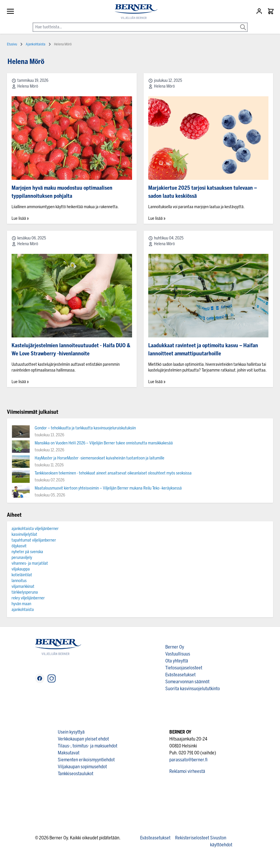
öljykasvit (19, 546)
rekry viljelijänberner (28, 598)
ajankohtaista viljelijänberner (35, 529)
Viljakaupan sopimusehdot (82, 767)
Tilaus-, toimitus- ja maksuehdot (88, 746)
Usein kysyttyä (71, 732)
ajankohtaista (23, 610)
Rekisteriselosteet (192, 838)
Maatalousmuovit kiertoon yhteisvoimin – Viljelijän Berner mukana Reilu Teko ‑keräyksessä (108, 488)
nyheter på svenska (27, 552)
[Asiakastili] (260, 11)
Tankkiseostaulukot (76, 774)
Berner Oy (175, 647)
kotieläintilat (22, 575)
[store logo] (134, 12)
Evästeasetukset (180, 675)
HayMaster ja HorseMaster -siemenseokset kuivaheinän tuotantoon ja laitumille (100, 458)
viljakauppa (21, 569)
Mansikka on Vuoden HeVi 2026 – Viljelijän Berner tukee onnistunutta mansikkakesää (104, 443)
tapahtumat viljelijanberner (34, 540)
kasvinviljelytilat (24, 534)
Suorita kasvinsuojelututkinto (193, 689)
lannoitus (19, 581)
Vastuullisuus (178, 654)
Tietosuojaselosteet (184, 668)
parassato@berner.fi (188, 760)
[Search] (243, 23)
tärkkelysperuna (25, 592)
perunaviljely (22, 558)
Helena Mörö (28, 86)
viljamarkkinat (23, 587)
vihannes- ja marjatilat (30, 563)
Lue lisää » (20, 218)
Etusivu (12, 44)
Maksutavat (69, 753)
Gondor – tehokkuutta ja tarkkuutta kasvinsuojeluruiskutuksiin (85, 428)
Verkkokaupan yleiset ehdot (83, 739)
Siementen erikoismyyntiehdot (86, 760)
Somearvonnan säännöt (187, 682)
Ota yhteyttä (177, 661)
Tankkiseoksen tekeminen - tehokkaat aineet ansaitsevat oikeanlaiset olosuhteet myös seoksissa (113, 473)
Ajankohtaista (36, 44)
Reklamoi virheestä (187, 771)
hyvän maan (21, 604)
